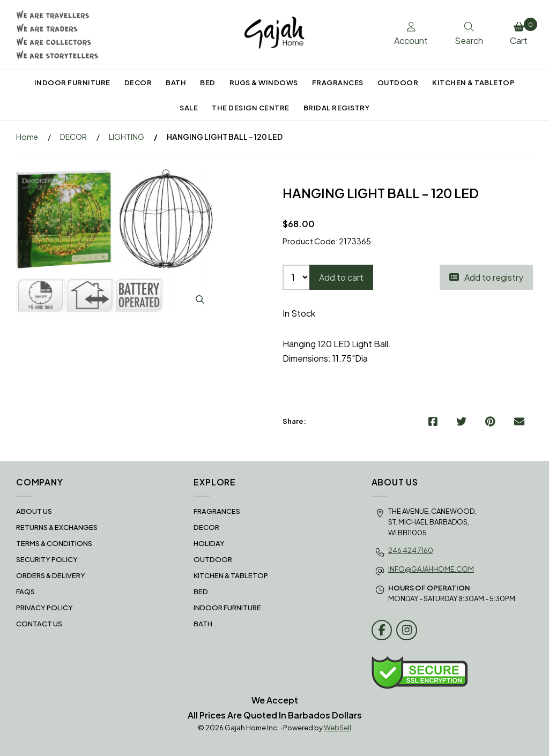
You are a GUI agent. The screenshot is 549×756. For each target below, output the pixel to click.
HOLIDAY (209, 543)
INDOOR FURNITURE (72, 83)
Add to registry (486, 277)
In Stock (299, 313)
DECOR (138, 83)
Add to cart (341, 277)
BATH (176, 83)
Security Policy (47, 559)
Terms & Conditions (54, 543)
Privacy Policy (44, 608)
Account (411, 34)
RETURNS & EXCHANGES (57, 527)
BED (208, 83)
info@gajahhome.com (431, 569)
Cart (521, 32)
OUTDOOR (398, 83)
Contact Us (39, 624)
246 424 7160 (411, 550)
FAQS (25, 592)
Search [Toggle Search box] (469, 34)
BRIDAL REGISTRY (337, 108)
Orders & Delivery (51, 575)
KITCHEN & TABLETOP (473, 83)
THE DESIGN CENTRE (251, 108)
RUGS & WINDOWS (264, 83)
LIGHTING (127, 137)
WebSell (337, 728)
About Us (34, 511)
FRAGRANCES (338, 83)
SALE (189, 108)
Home (27, 137)
